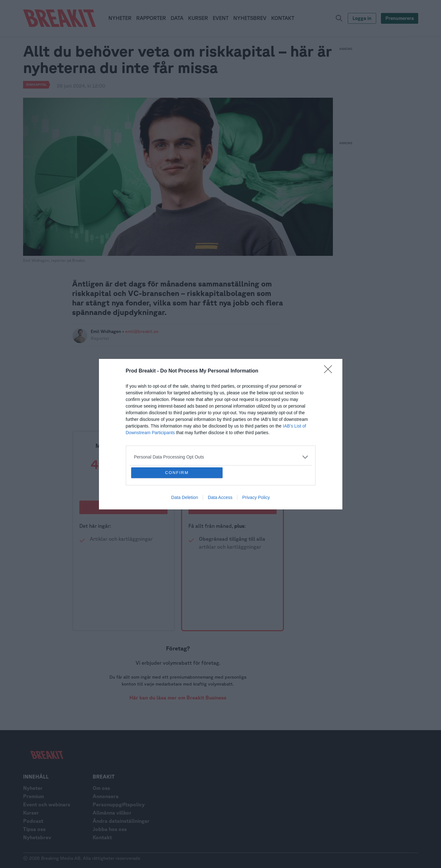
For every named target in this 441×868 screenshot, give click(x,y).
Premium (34, 796)
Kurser (31, 813)
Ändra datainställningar (121, 821)
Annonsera (106, 796)
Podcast (33, 821)
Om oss (101, 788)
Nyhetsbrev (37, 837)
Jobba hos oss (110, 829)
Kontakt (102, 837)
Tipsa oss (34, 829)
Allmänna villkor (112, 813)
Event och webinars (47, 804)
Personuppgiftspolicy (119, 804)
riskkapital (37, 84)
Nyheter (33, 788)
